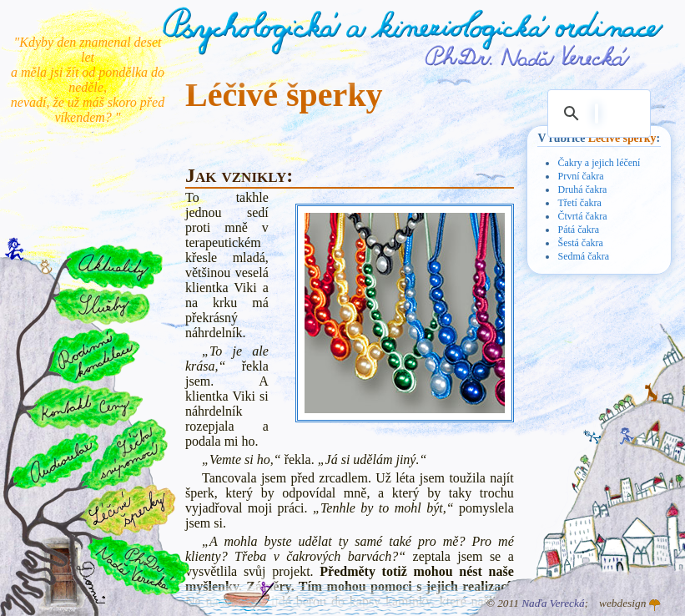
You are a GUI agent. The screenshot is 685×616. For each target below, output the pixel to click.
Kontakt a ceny (84, 406)
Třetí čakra (579, 203)
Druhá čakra (582, 189)
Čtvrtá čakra (582, 216)
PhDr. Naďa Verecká (528, 56)
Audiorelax (55, 461)
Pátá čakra (578, 230)
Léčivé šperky (622, 138)
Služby (101, 306)
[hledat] (597, 114)
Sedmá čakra (583, 256)
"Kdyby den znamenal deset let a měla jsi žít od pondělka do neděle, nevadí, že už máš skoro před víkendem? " (88, 80)
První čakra (580, 176)
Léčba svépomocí (125, 455)
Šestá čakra (580, 243)
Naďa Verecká (553, 603)
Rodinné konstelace (93, 355)
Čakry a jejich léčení (599, 163)
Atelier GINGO (655, 605)
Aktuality (114, 267)
